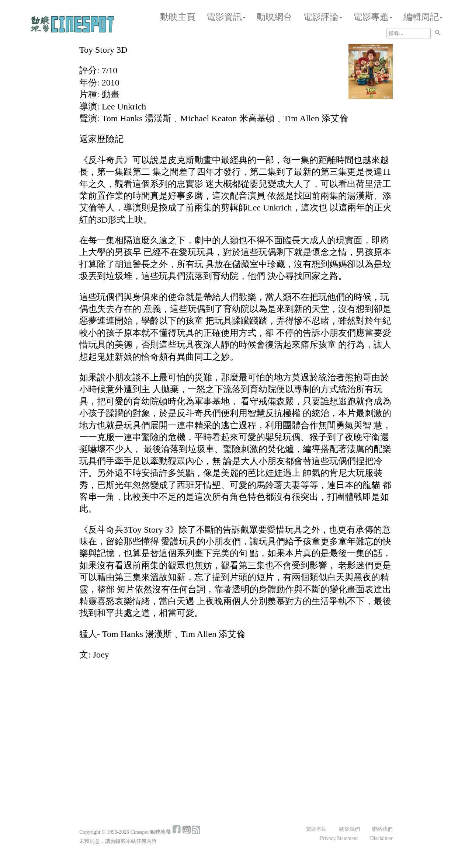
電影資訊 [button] (226, 17)
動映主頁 (178, 17)
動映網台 (274, 17)
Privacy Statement (339, 838)
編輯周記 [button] (423, 17)
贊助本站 (316, 829)
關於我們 (350, 829)
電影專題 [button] (373, 17)
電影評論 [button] (323, 17)
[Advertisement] (236, 721)
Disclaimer (381, 838)
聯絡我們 (382, 829)
